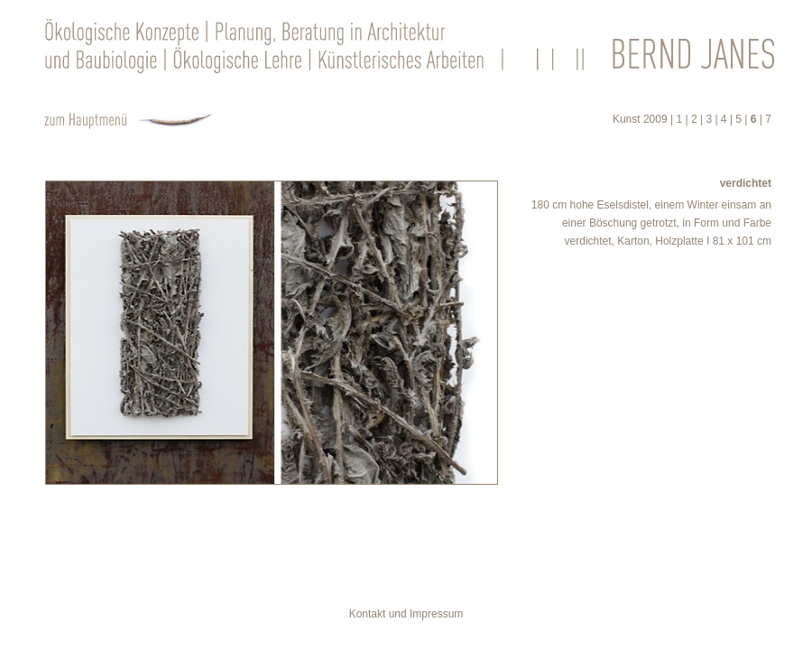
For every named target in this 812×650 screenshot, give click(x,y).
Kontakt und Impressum (406, 614)
